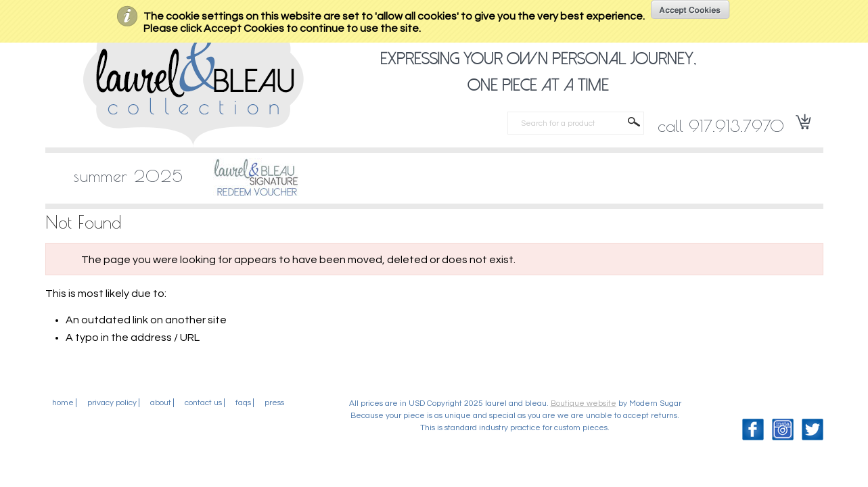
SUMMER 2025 (129, 176)
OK (690, 9)
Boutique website (584, 403)
